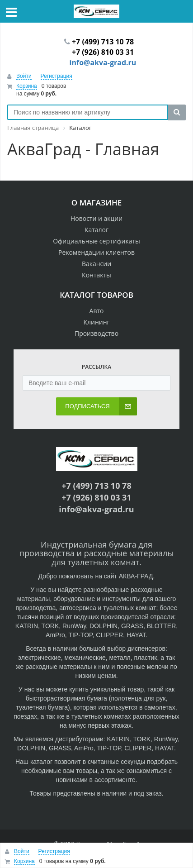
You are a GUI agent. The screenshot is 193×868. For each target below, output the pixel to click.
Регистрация (56, 76)
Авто (97, 311)
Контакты (96, 275)
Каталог (96, 230)
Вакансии (96, 264)
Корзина (27, 86)
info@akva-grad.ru (103, 62)
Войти (24, 76)
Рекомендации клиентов (96, 252)
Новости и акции (96, 218)
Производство (96, 333)
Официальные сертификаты (96, 241)
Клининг (96, 322)
